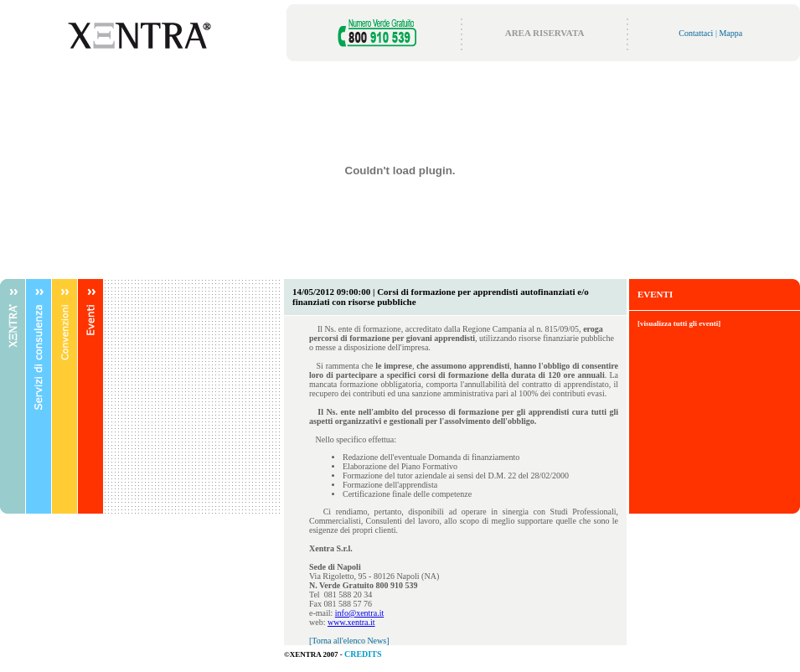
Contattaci (696, 33)
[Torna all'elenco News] (349, 641)
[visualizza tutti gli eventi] (679, 323)
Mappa (730, 33)
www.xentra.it (351, 622)
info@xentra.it (359, 613)
